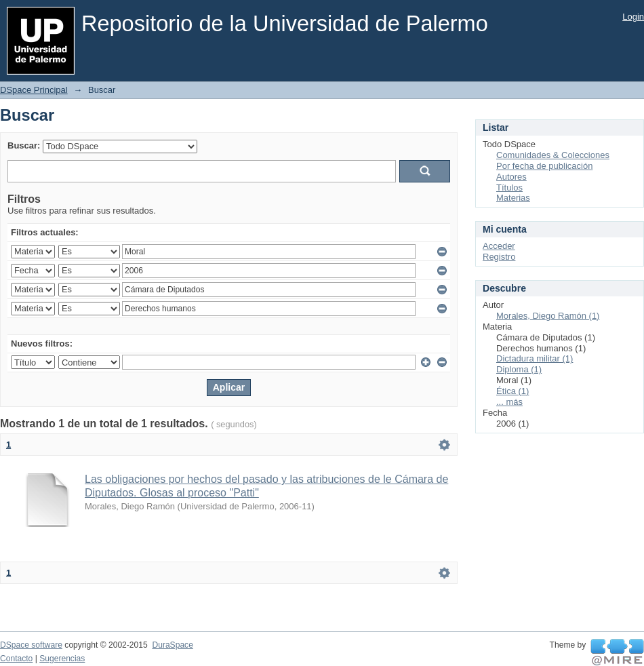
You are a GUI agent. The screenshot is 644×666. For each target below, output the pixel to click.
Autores (511, 177)
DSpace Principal (34, 90)
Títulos (509, 188)
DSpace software (31, 645)
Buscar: (24, 145)
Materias (513, 198)
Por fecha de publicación (544, 166)
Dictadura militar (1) (535, 358)
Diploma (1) (519, 369)
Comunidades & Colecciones (553, 155)
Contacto (16, 659)
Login (633, 17)
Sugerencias (62, 659)
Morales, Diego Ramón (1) (548, 316)
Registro (499, 257)
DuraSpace (172, 645)
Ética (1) (512, 391)
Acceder (499, 246)
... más (509, 402)
